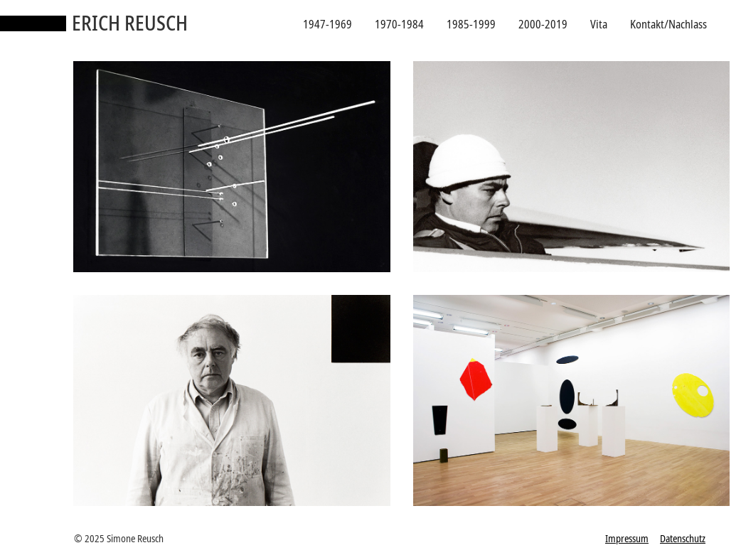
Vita (599, 24)
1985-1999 (471, 24)
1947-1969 (327, 24)
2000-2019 (543, 24)
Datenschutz (683, 538)
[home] (94, 24)
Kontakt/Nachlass (668, 24)
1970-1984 (399, 24)
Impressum (627, 538)
